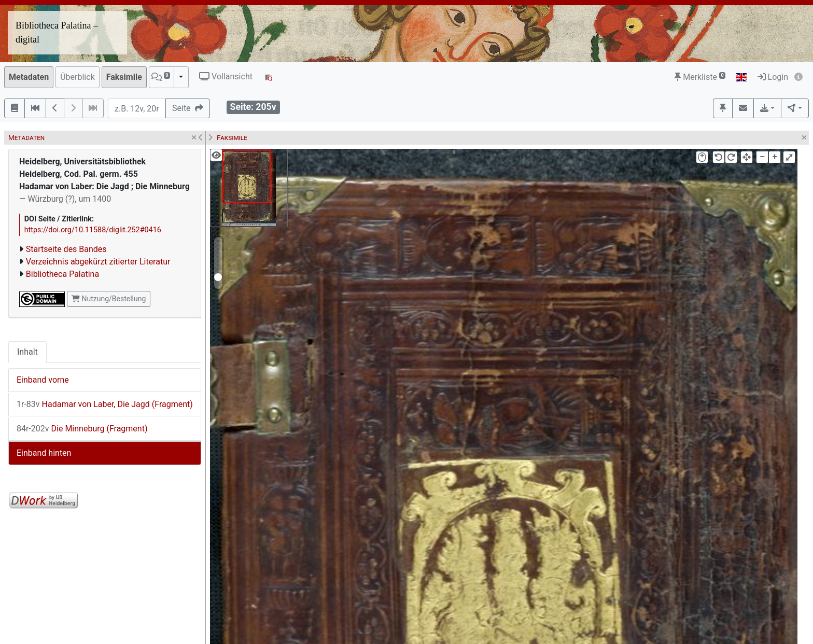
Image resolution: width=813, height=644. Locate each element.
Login (773, 77)
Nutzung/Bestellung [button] (109, 299)
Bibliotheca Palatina (62, 274)
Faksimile (124, 77)
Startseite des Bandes (66, 249)
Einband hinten (44, 453)
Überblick (78, 77)
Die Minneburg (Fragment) (82, 429)
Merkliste (700, 77)
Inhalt (27, 352)
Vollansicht (226, 76)
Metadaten (29, 77)
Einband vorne (43, 380)
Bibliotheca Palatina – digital (57, 32)
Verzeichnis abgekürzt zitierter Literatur (98, 262)
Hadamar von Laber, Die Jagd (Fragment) (105, 404)
